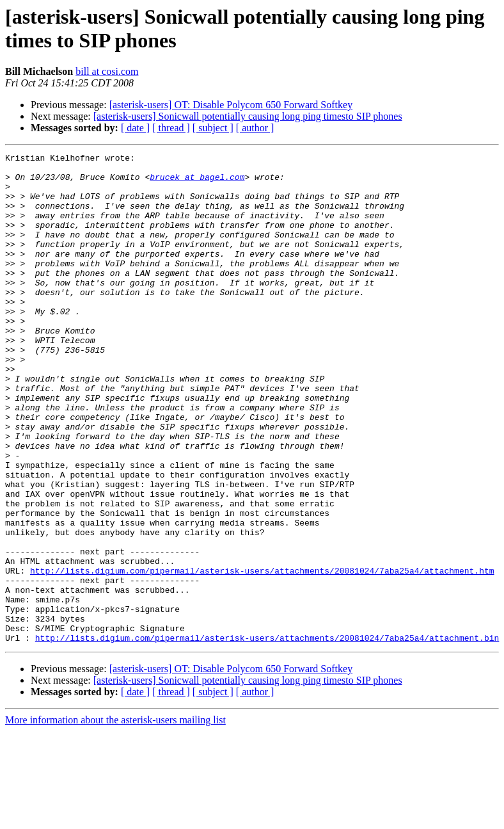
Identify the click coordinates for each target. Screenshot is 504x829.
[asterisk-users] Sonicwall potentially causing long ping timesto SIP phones (248, 116)
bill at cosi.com (107, 71)
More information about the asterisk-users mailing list (115, 818)
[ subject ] (213, 128)
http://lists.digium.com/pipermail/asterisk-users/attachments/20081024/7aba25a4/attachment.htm (262, 655)
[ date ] (135, 128)
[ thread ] (171, 128)
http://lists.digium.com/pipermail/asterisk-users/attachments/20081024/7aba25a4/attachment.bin (267, 736)
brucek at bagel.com (197, 182)
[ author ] (255, 128)
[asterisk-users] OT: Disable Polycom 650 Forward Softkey (231, 105)
